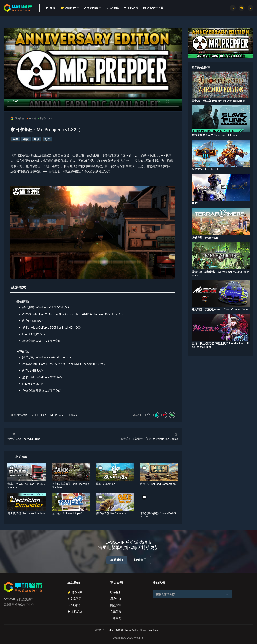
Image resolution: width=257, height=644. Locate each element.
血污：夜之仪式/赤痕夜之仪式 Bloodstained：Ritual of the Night (220, 345)
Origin (128, 630)
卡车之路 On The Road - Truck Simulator (26, 485)
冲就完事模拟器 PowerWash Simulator (158, 515)
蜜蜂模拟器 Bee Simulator (111, 513)
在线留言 (116, 612)
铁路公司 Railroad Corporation (158, 484)
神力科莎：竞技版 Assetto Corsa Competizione (220, 309)
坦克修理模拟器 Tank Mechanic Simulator (70, 485)
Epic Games (154, 630)
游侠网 (119, 630)
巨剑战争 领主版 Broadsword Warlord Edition (219, 101)
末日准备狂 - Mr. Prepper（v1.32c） (56, 415)
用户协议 (116, 599)
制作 (47, 139)
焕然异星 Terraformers (205, 238)
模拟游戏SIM (45, 118)
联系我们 (117, 560)
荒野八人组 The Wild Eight (24, 439)
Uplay (135, 630)
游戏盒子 (140, 560)
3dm (112, 630)
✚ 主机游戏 (75, 612)
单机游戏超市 (22, 415)
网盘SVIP (116, 605)
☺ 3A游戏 (74, 605)
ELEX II (196, 203)
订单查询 (116, 618)
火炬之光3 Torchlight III (205, 169)
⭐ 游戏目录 (75, 592)
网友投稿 (17, 119)
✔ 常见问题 (74, 599)
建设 (37, 139)
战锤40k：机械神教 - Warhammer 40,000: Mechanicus (220, 273)
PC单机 (31, 118)
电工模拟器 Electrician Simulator (27, 513)
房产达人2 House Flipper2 (67, 513)
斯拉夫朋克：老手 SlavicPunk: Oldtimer (215, 135)
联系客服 (116, 592)
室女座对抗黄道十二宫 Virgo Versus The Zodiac (149, 439)
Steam (143, 630)
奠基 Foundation (105, 484)
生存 (15, 139)
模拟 (26, 139)
